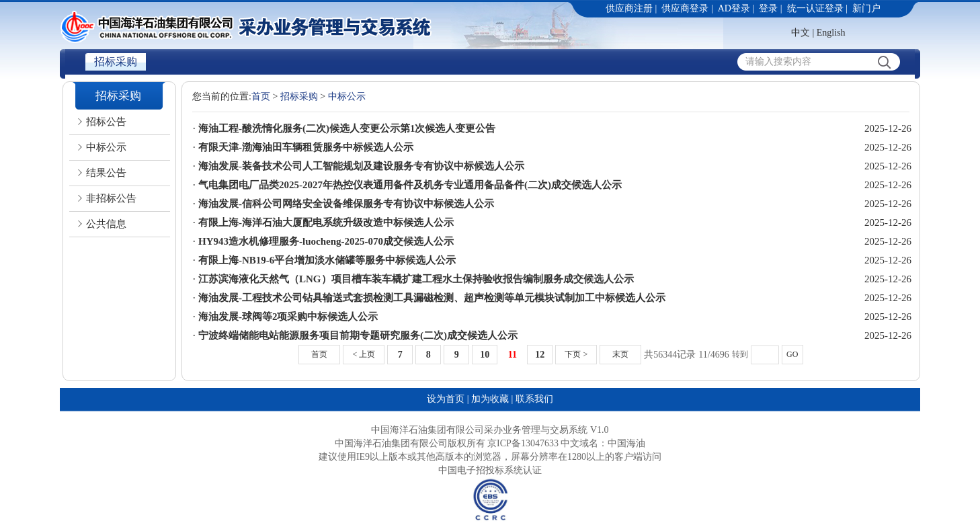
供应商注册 (629, 8)
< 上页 (364, 354)
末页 (620, 354)
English (831, 33)
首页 (261, 96)
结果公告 (106, 173)
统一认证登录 (815, 8)
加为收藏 (490, 399)
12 (540, 355)
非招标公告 (111, 198)
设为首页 (446, 399)
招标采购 (116, 62)
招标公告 (106, 122)
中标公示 (106, 147)
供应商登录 (685, 8)
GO (792, 354)
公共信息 (106, 224)
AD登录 (734, 8)
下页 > (576, 354)
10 (485, 355)
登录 (768, 8)
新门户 (866, 8)
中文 (801, 33)
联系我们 (534, 399)
